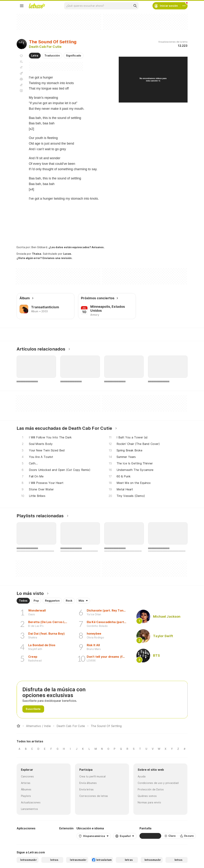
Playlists (26, 796)
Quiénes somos (147, 796)
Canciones (27, 776)
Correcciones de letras (94, 796)
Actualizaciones (31, 802)
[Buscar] (135, 6)
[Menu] (22, 6)
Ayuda (142, 776)
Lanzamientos (30, 809)
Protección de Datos (151, 789)
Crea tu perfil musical (93, 776)
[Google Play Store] (26, 836)
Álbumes (26, 789)
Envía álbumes (88, 783)
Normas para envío (149, 802)
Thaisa (37, 254)
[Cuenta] (184, 6)
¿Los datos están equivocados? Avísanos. (77, 247)
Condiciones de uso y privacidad (158, 783)
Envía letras (87, 789)
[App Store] (48, 836)
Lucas (67, 254)
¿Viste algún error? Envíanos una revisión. (45, 258)
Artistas (26, 783)
